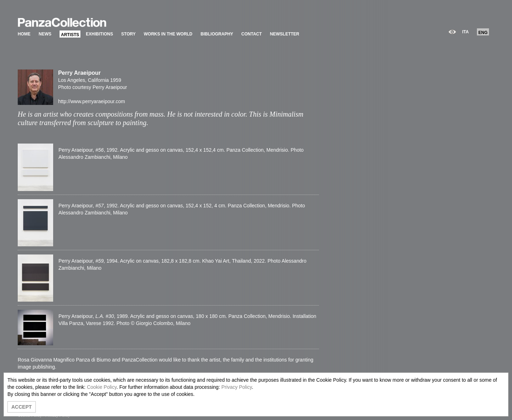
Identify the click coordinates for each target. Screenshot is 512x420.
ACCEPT (22, 407)
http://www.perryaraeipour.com (92, 101)
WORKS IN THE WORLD (168, 34)
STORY (128, 34)
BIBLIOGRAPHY (217, 34)
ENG (483, 33)
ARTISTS (70, 35)
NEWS (45, 34)
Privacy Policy (237, 387)
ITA (466, 32)
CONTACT (252, 34)
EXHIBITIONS (99, 34)
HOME (24, 34)
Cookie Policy (102, 387)
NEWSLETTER (285, 34)
